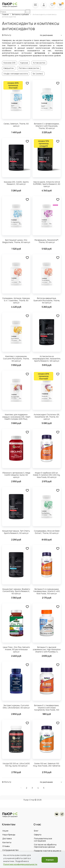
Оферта (38, 835)
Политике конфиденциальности (20, 864)
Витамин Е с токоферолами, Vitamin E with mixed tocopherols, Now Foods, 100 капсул (47, 708)
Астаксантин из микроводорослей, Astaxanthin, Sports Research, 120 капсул (47, 359)
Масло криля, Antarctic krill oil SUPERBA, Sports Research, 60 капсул (47, 184)
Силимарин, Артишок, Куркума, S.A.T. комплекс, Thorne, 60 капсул (16, 300)
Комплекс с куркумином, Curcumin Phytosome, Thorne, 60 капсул (16, 359)
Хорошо (50, 860)
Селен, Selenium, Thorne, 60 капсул (16, 125)
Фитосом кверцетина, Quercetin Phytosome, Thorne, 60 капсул (47, 300)
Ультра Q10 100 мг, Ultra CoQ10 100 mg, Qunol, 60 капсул (16, 765)
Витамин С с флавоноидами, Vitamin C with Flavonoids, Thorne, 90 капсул (47, 126)
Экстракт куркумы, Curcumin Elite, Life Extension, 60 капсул (16, 707)
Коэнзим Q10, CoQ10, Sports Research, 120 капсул (16, 183)
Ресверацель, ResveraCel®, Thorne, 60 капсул (47, 241)
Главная (6, 14)
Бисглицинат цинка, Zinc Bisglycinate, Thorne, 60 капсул (16, 241)
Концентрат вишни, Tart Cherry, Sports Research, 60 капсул (16, 532)
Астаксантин (39, 63)
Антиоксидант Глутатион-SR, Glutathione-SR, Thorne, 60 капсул (47, 417)
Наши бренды (9, 835)
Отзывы (6, 846)
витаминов (40, 53)
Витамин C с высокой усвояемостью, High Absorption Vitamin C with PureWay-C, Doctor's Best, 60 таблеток (47, 650)
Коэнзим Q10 (10, 63)
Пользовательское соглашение (43, 840)
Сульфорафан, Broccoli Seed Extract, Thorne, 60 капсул (47, 532)
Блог (36, 831)
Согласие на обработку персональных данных (45, 846)
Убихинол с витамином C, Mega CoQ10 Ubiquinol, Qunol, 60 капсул (16, 475)
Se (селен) (38, 74)
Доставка (7, 838)
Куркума (24, 63)
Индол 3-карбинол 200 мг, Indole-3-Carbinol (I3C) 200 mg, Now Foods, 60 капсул (47, 475)
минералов (58, 53)
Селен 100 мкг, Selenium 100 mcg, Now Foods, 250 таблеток (47, 765)
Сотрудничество (10, 850)
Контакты (7, 842)
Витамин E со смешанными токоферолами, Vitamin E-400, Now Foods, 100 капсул (47, 591)
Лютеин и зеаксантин (29, 68)
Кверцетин (9, 68)
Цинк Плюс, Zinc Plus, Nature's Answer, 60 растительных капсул (16, 649)
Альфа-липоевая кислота (16, 74)
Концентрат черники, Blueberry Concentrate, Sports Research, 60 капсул (16, 591)
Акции (5, 831)
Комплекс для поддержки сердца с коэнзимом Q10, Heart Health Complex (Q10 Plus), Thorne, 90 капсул (16, 417)
